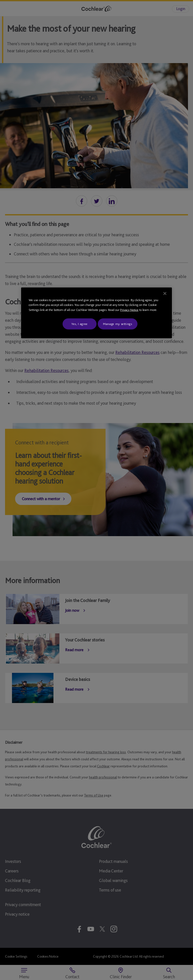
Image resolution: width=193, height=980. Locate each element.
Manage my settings (118, 324)
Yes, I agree (80, 324)
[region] (96, 313)
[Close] (165, 293)
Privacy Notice (129, 310)
